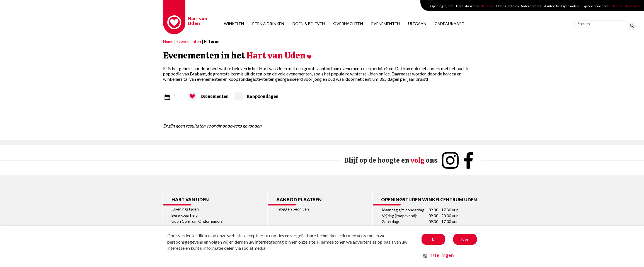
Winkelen (234, 24)
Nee (465, 239)
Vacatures (632, 6)
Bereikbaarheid (468, 6)
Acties (617, 6)
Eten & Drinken (268, 24)
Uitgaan (417, 24)
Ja (433, 239)
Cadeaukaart (450, 24)
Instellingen (438, 255)
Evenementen (386, 24)
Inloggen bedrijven (293, 209)
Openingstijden (442, 6)
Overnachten (348, 24)
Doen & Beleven (309, 24)
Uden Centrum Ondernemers (519, 6)
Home (168, 41)
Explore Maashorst (596, 6)
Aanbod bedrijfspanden (561, 6)
